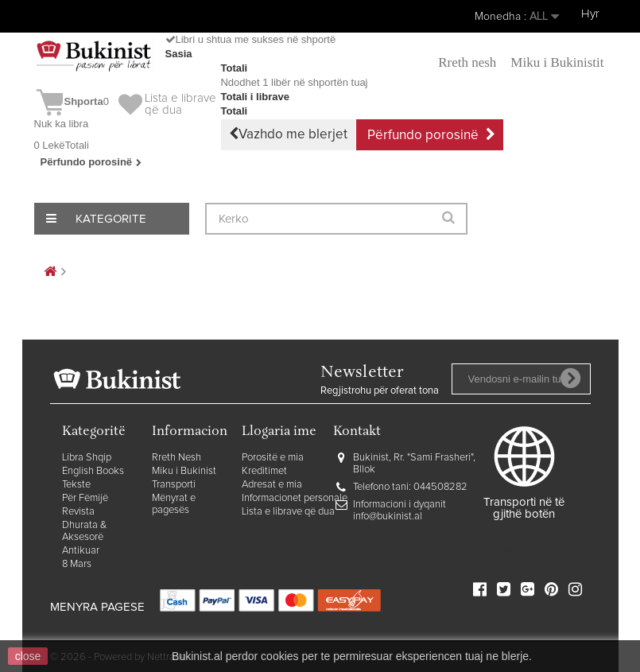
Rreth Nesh (176, 458)
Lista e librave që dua (288, 512)
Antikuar (81, 551)
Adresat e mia (272, 485)
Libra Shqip (87, 458)
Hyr (590, 14)
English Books (93, 471)
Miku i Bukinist (184, 471)
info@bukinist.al (388, 517)
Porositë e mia (273, 458)
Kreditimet (264, 471)
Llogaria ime (279, 432)
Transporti (174, 485)
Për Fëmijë (85, 498)
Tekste (76, 485)
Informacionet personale (295, 498)
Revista (78, 512)
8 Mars (77, 564)
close (28, 656)
